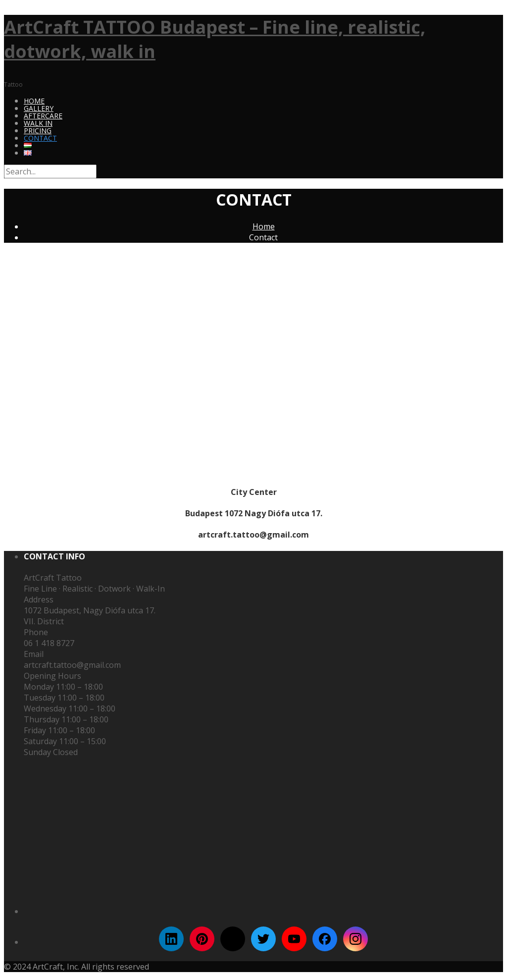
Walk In (38, 123)
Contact (40, 138)
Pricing (38, 131)
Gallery (39, 108)
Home (34, 101)
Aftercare (43, 116)
